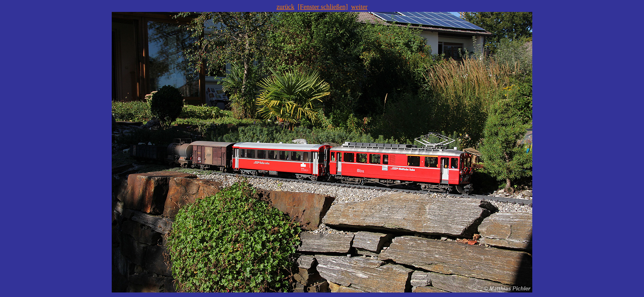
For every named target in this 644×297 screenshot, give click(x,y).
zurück (285, 7)
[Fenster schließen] (323, 7)
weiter (359, 7)
